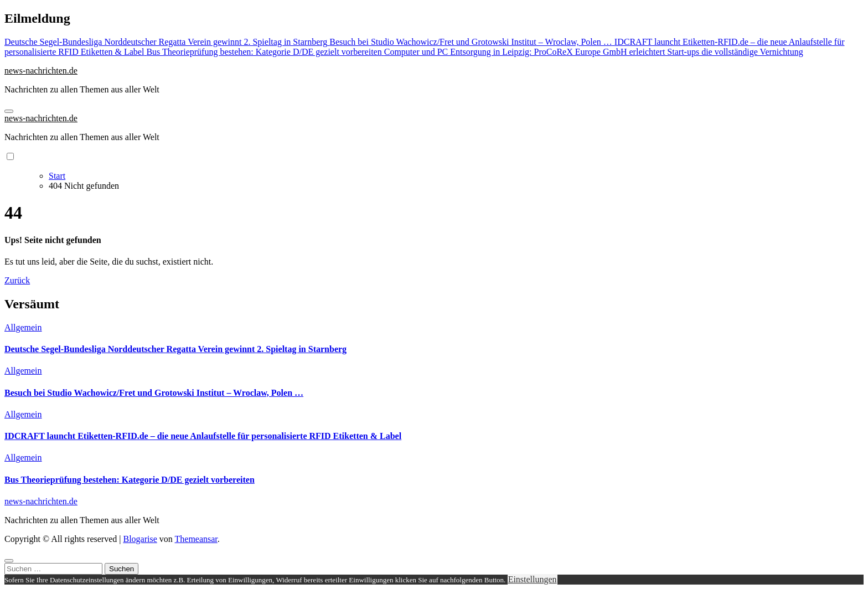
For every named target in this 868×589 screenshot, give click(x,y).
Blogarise (140, 539)
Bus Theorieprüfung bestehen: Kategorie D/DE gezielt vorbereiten (130, 480)
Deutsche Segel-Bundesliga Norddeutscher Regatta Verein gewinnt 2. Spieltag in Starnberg (175, 349)
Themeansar (196, 539)
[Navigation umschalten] (9, 111)
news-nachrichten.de (41, 71)
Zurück (17, 280)
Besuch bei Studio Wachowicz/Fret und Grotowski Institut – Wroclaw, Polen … (154, 393)
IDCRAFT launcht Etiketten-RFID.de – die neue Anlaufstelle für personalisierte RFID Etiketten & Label (203, 436)
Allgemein (23, 327)
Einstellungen (533, 579)
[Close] (9, 561)
